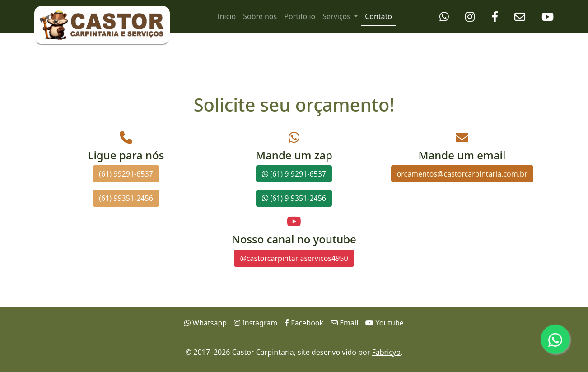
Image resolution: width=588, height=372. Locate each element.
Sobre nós (260, 16)
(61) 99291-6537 (126, 174)
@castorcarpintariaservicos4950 (294, 258)
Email (344, 323)
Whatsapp (205, 323)
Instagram (256, 323)
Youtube (385, 323)
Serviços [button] (337, 16)
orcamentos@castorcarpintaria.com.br (462, 174)
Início (226, 16)
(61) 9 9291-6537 (294, 174)
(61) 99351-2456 (126, 198)
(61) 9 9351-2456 (294, 198)
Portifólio (300, 16)
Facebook (304, 323)
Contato (378, 16)
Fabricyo (386, 352)
